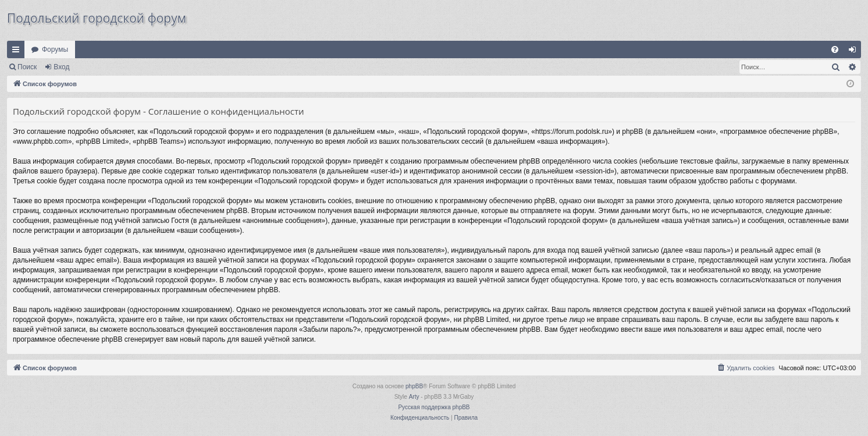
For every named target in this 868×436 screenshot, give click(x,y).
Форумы (55, 49)
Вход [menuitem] (855, 52)
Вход (61, 67)
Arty (414, 397)
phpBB (414, 386)
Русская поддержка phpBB (434, 407)
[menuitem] (835, 49)
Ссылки (18, 52)
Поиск (27, 67)
